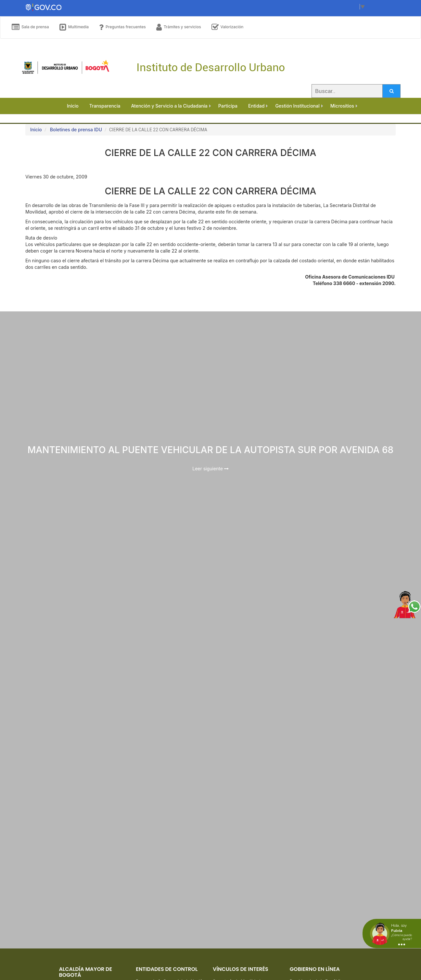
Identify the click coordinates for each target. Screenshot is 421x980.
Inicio (36, 130)
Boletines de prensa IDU (76, 130)
